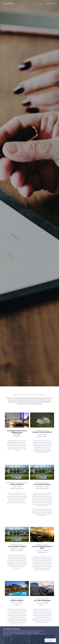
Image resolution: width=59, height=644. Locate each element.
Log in (41, 4)
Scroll (30, 382)
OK (50, 640)
